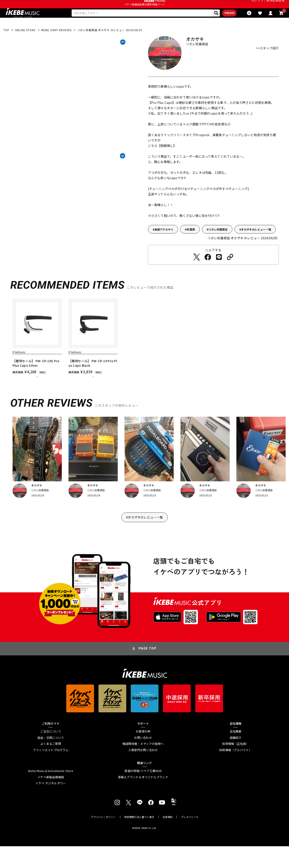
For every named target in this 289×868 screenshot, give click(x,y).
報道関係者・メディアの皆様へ (143, 765)
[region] (145, 357)
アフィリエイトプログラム (51, 772)
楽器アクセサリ (164, 243)
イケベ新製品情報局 (51, 799)
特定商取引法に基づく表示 (139, 839)
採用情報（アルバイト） (235, 772)
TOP (6, 43)
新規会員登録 (276, 5)
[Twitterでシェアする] (197, 270)
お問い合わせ (143, 759)
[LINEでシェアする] (219, 270)
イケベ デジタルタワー (51, 805)
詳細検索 (205, 25)
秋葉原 (191, 243)
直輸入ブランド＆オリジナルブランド (143, 799)
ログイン (257, 5)
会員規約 (168, 839)
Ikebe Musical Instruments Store (51, 793)
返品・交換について (51, 759)
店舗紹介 (236, 759)
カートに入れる (37, 394)
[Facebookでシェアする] (208, 270)
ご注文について (51, 753)
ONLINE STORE (25, 43)
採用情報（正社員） (235, 765)
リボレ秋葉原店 (218, 243)
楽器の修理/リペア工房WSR (143, 793)
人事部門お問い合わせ (143, 772)
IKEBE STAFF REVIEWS (56, 43)
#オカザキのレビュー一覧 (144, 539)
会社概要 (236, 753)
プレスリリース (190, 839)
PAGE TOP (148, 670)
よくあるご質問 (51, 765)
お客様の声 (143, 753)
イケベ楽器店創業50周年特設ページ (144, 15)
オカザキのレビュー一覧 (256, 243)
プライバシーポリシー (103, 839)
